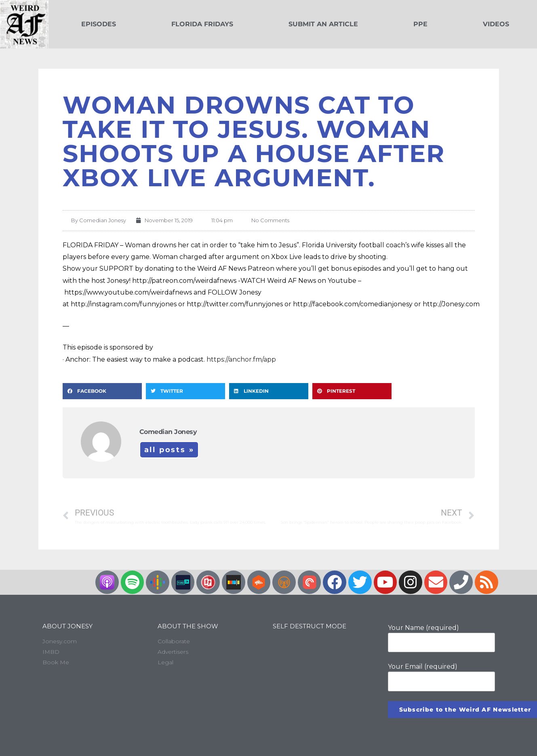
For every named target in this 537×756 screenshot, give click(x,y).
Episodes (99, 24)
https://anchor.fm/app (241, 359)
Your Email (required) (441, 677)
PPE (420, 24)
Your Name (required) (441, 638)
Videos (496, 24)
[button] (102, 391)
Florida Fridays (202, 24)
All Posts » (169, 450)
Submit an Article (323, 24)
